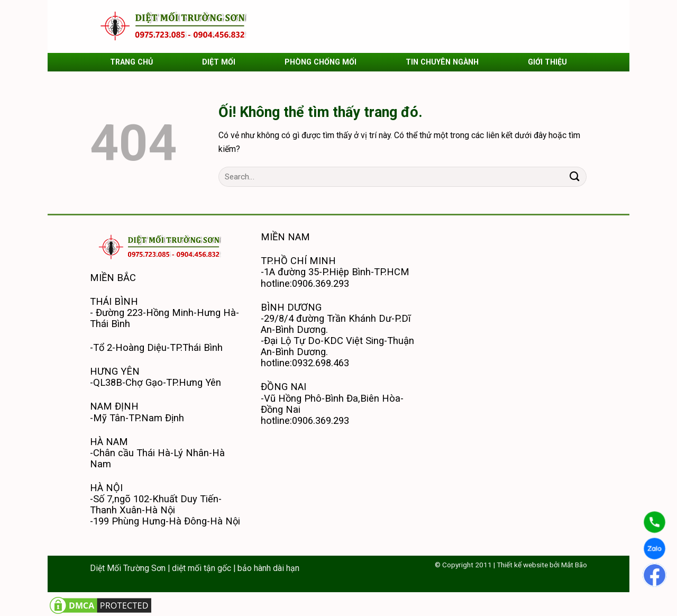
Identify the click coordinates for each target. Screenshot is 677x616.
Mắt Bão (574, 565)
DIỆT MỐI (219, 62)
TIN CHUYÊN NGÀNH (442, 62)
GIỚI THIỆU (547, 62)
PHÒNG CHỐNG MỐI (321, 62)
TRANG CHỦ (131, 62)
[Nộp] (575, 177)
